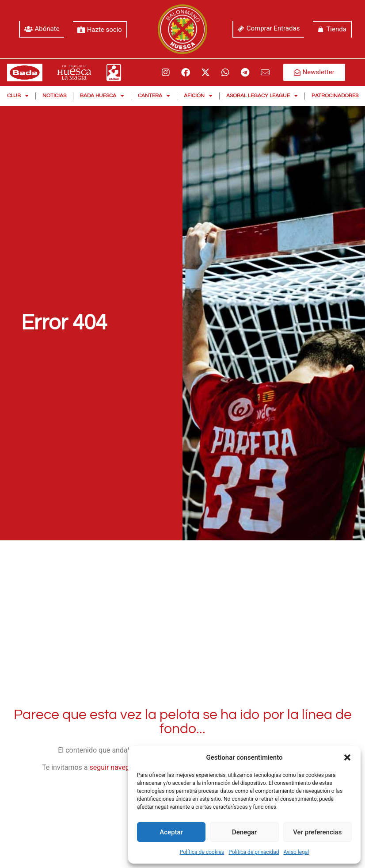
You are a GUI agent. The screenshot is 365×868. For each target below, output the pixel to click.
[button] (347, 757)
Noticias (54, 96)
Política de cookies (202, 852)
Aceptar (171, 832)
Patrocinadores (335, 96)
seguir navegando (118, 767)
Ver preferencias (317, 832)
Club (18, 96)
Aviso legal (296, 852)
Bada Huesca (102, 96)
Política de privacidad (254, 852)
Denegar (244, 832)
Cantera (154, 96)
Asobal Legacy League (262, 96)
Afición (198, 96)
